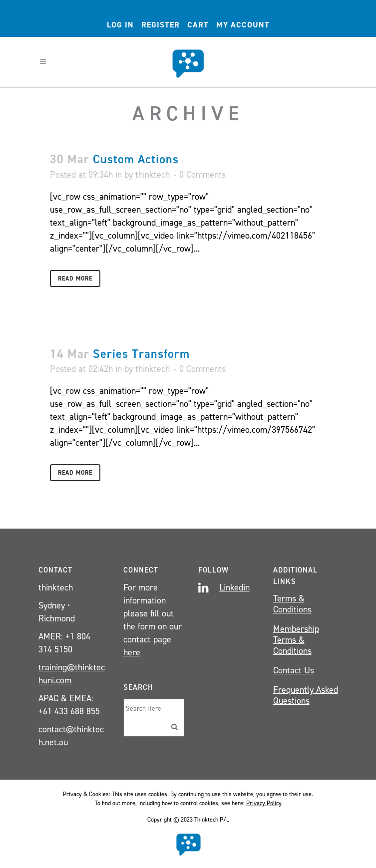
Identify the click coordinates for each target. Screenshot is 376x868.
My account (243, 25)
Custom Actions (136, 159)
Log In (120, 25)
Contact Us (294, 670)
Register (161, 25)
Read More (75, 279)
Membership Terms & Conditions (296, 640)
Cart (198, 25)
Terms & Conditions (292, 604)
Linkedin (234, 587)
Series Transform (141, 354)
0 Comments (202, 175)
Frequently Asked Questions (306, 695)
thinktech (153, 175)
